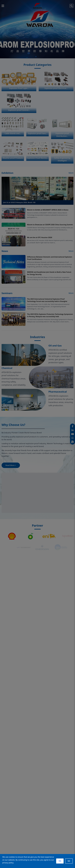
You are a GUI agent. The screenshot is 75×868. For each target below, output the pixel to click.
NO (69, 861)
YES (60, 861)
